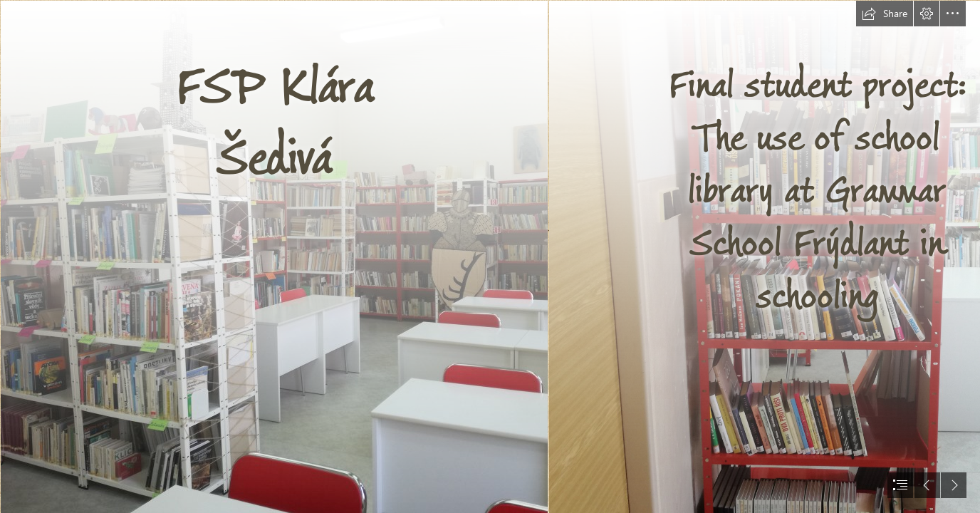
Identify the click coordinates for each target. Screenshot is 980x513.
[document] (490, 256)
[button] (885, 14)
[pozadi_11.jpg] (273, 256)
